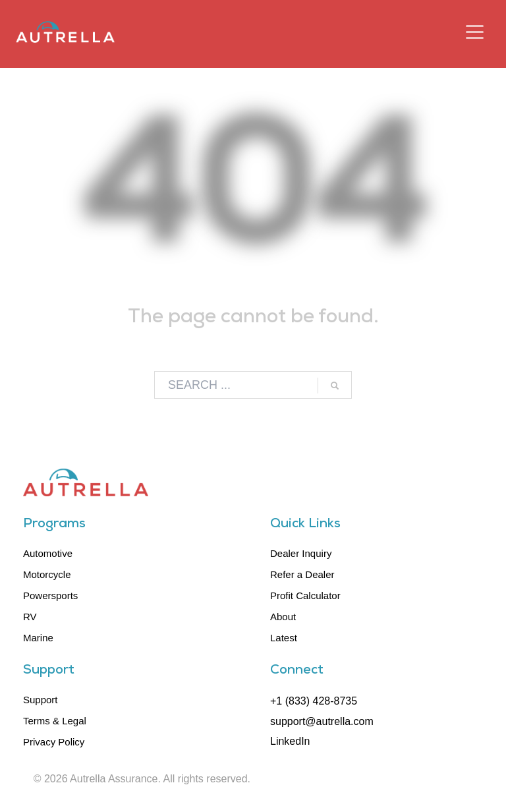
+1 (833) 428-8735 (314, 701)
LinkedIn (290, 741)
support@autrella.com (322, 721)
